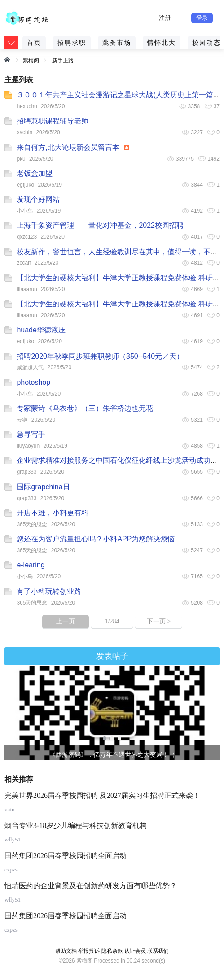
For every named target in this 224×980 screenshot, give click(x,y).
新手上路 (63, 61)
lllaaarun (27, 289)
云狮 (22, 420)
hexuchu (27, 106)
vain (9, 809)
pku (21, 159)
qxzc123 (27, 237)
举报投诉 (89, 951)
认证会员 (135, 951)
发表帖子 (112, 656)
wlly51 (13, 839)
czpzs (11, 869)
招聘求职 (72, 43)
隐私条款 (112, 951)
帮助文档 (66, 951)
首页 (34, 43)
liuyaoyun (28, 446)
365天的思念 (32, 524)
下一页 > (159, 621)
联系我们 (158, 951)
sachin (24, 132)
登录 (202, 18)
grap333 (26, 472)
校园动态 (206, 43)
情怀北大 (162, 43)
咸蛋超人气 (30, 367)
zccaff (24, 263)
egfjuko (25, 185)
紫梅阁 (31, 61)
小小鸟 (25, 211)
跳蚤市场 (117, 43)
